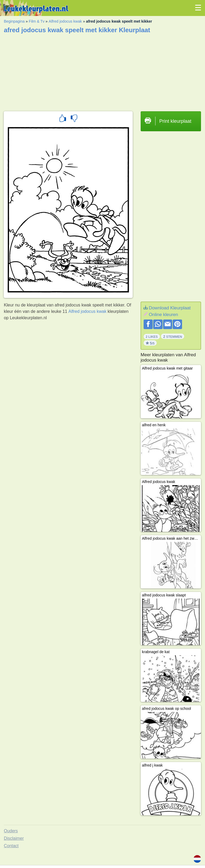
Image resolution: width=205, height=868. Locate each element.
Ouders (11, 831)
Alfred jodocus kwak (65, 21)
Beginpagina (14, 21)
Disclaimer (14, 838)
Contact (11, 846)
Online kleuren (163, 315)
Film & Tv (37, 21)
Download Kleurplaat (170, 308)
